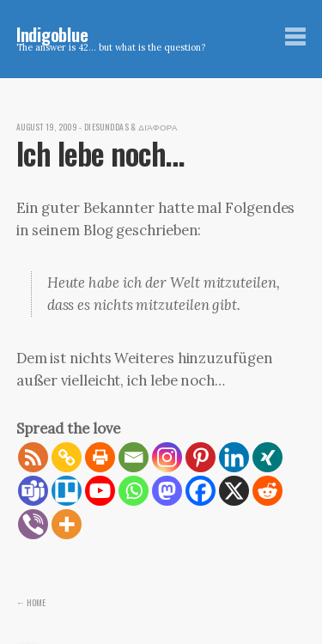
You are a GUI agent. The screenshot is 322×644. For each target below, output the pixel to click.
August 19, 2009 (47, 127)
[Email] (134, 457)
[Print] (100, 457)
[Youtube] (100, 491)
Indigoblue (52, 34)
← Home (31, 602)
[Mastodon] (167, 491)
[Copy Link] (67, 457)
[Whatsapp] (134, 491)
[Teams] (33, 491)
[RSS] (33, 457)
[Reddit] (267, 491)
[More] (67, 524)
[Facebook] (200, 491)
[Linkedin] (234, 457)
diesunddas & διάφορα (131, 127)
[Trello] (67, 491)
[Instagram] (167, 457)
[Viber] (33, 524)
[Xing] (267, 457)
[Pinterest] (200, 457)
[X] (234, 491)
